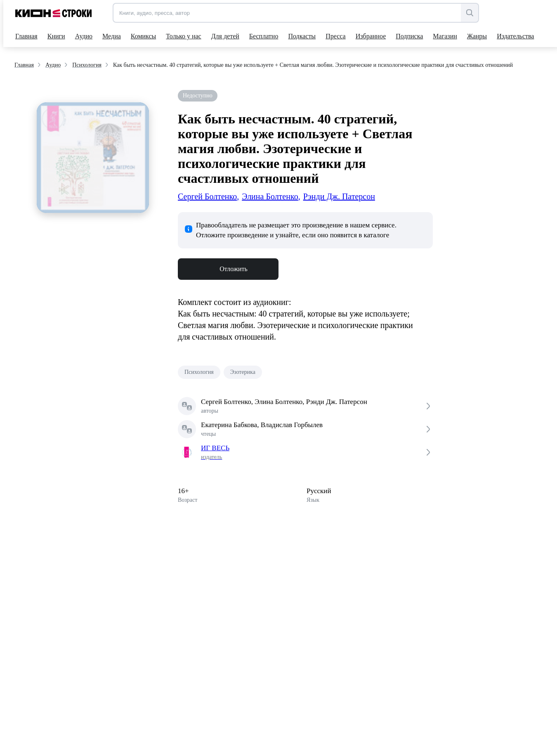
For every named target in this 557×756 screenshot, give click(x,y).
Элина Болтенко (271, 196)
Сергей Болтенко (208, 196)
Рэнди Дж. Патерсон (339, 196)
